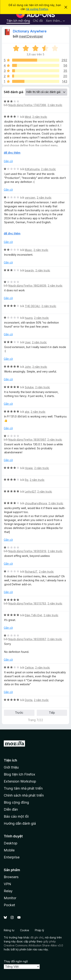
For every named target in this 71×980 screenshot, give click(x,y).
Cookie (25, 930)
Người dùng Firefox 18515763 (27, 603)
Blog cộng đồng (16, 802)
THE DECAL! (32, 306)
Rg (27, 480)
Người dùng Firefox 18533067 (27, 639)
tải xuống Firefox (37, 9)
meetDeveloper (31, 36)
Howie (29, 468)
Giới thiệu (11, 767)
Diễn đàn (11, 809)
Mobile (9, 850)
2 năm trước (55, 105)
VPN (7, 884)
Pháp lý (39, 930)
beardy (29, 270)
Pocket (9, 905)
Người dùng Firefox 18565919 (27, 551)
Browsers (11, 877)
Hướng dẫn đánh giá (20, 823)
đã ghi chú (37, 937)
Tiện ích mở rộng (18, 21)
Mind (28, 117)
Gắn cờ (8, 161)
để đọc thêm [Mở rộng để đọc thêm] (12, 153)
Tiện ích (10, 760)
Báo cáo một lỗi (16, 816)
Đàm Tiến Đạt (33, 615)
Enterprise (12, 857)
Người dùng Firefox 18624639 (27, 286)
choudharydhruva (36, 503)
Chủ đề (38, 21)
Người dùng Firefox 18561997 (27, 440)
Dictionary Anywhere (30, 31)
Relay (8, 891)
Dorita (29, 700)
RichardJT (31, 572)
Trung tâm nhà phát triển (23, 788)
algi (27, 412)
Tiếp (52, 713)
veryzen (30, 198)
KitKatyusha (32, 169)
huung (29, 318)
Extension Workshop (20, 781)
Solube (29, 387)
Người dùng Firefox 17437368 (27, 105)
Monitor (10, 898)
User (28, 342)
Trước (19, 713)
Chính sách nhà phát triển (24, 795)
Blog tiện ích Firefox (20, 774)
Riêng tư (9, 930)
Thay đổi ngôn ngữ (16, 961)
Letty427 (30, 492)
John (28, 367)
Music (28, 250)
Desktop (11, 843)
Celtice (29, 668)
